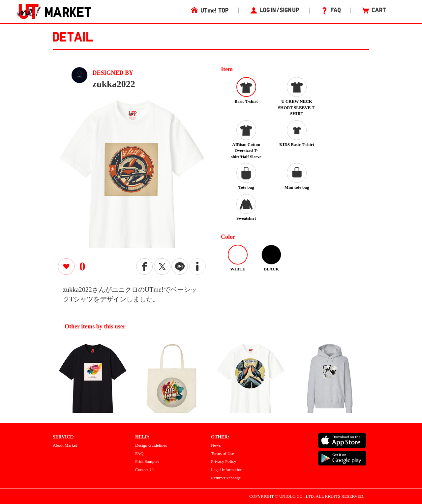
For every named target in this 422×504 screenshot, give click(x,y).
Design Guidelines (151, 445)
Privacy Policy (224, 461)
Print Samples (147, 461)
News (216, 445)
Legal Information (227, 470)
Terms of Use (223, 453)
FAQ (139, 453)
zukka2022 (114, 84)
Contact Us (145, 470)
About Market (65, 445)
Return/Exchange (226, 478)
